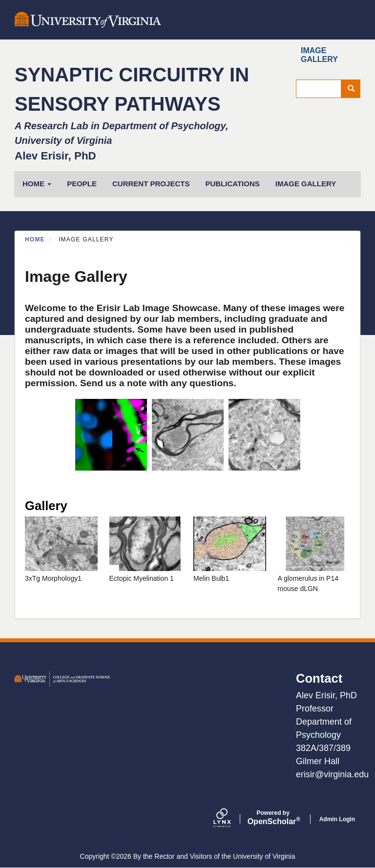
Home (35, 239)
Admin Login (337, 819)
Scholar (273, 818)
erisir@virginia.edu (332, 774)
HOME (37, 184)
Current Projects (151, 184)
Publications (232, 184)
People (82, 184)
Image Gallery (319, 55)
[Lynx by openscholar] (230, 819)
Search (354, 89)
